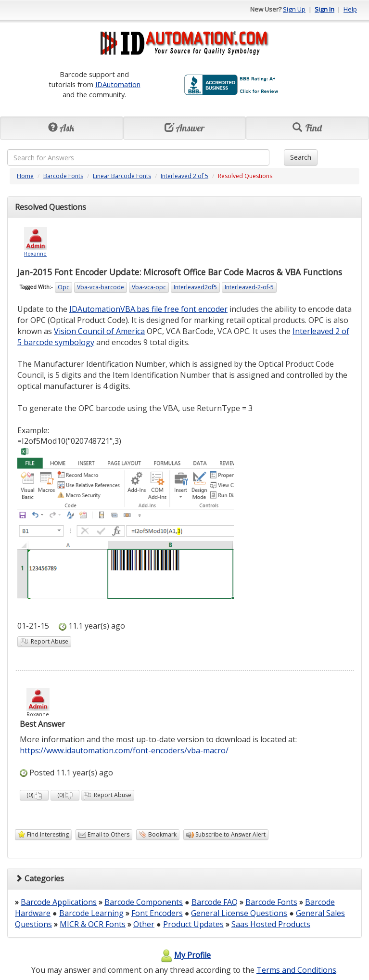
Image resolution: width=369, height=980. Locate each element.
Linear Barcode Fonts (122, 176)
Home (25, 176)
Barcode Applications (59, 902)
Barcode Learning (91, 913)
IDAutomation (118, 84)
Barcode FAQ (215, 902)
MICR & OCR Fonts (93, 924)
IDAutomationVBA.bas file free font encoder (148, 309)
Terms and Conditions (296, 970)
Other (144, 924)
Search (301, 157)
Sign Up (294, 9)
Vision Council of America (99, 331)
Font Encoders (157, 913)
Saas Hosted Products (271, 924)
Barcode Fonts (63, 176)
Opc (64, 287)
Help (350, 9)
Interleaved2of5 (195, 287)
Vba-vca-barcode (101, 287)
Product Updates (193, 924)
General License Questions (239, 913)
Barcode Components (144, 902)
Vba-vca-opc (149, 287)
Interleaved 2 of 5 (184, 176)
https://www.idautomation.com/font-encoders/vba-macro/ (124, 750)
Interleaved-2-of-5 (249, 287)
